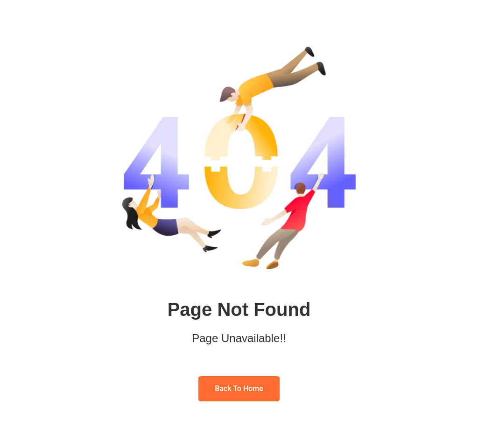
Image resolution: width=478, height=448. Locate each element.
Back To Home (239, 388)
